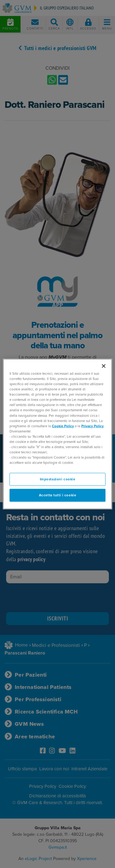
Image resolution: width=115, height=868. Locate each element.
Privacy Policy (92, 426)
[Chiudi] (104, 366)
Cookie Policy (63, 426)
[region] (57, 434)
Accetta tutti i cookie (58, 495)
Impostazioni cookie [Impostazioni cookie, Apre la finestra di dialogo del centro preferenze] (58, 479)
